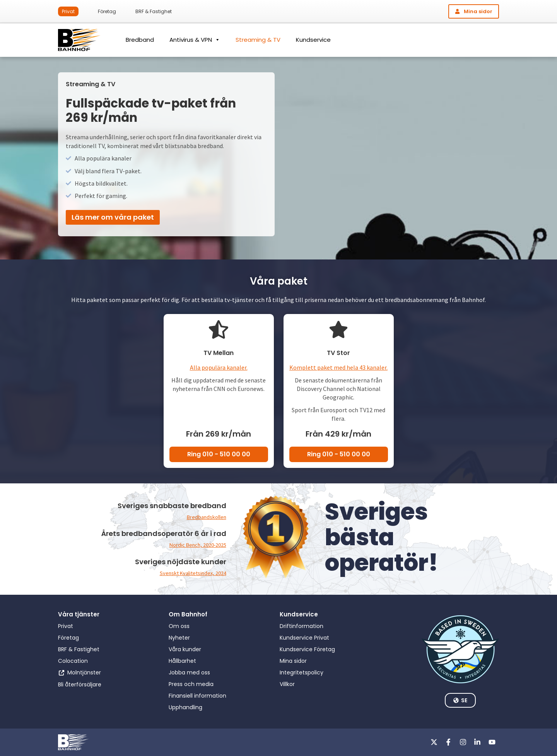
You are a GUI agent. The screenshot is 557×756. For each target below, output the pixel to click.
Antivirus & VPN (195, 40)
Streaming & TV (258, 40)
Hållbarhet (182, 661)
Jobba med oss (189, 672)
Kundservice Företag (307, 649)
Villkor (287, 684)
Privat (68, 11)
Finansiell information (197, 696)
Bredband (140, 40)
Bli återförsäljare (80, 684)
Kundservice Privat (304, 638)
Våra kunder (185, 649)
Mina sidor (293, 661)
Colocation (73, 661)
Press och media (191, 684)
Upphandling (185, 707)
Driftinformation (302, 626)
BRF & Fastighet (154, 11)
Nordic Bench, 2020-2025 (194, 544)
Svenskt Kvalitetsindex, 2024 (189, 573)
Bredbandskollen (204, 517)
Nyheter (179, 638)
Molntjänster (84, 672)
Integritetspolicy (302, 672)
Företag (107, 11)
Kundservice (313, 40)
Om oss (179, 626)
